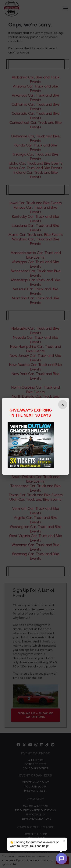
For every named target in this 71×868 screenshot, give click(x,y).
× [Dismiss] (64, 841)
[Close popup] (62, 404)
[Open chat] (62, 859)
